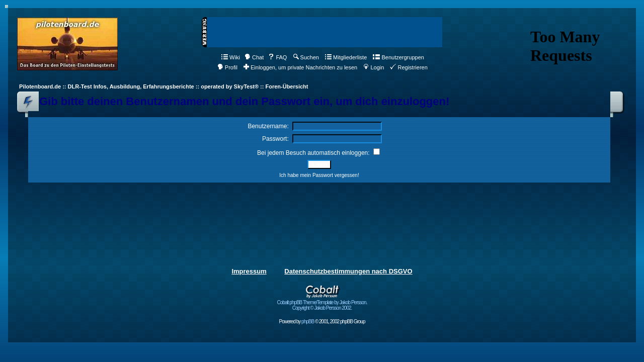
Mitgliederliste (346, 57)
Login (374, 67)
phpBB (308, 322)
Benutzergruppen (398, 57)
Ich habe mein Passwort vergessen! (319, 175)
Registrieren (409, 67)
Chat (254, 57)
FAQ (277, 57)
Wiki (231, 57)
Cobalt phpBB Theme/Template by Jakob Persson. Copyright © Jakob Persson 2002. (322, 303)
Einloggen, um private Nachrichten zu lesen (300, 67)
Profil (227, 67)
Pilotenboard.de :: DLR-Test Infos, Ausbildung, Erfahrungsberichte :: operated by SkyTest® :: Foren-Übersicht (164, 86)
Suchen (306, 57)
